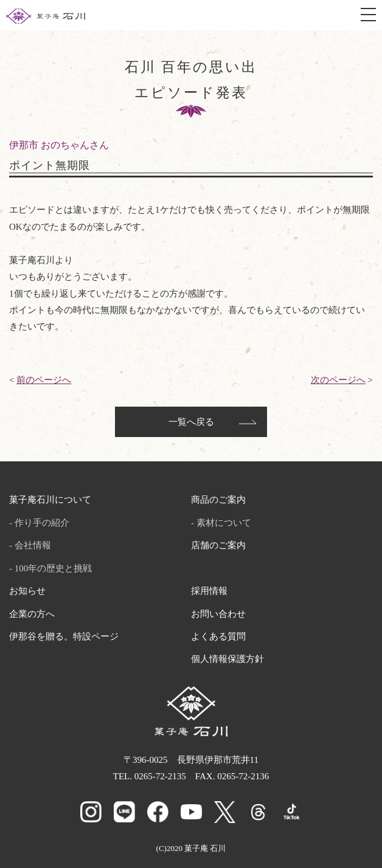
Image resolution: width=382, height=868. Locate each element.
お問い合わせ (218, 614)
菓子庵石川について (50, 500)
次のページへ (338, 380)
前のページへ (44, 380)
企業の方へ (32, 614)
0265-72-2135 (160, 776)
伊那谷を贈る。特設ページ (64, 636)
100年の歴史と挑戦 (54, 568)
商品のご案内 (218, 500)
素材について (224, 523)
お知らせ (27, 591)
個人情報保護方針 (227, 659)
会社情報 (33, 545)
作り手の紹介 (42, 523)
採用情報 (209, 591)
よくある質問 (218, 636)
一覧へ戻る (191, 422)
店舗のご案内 (218, 545)
